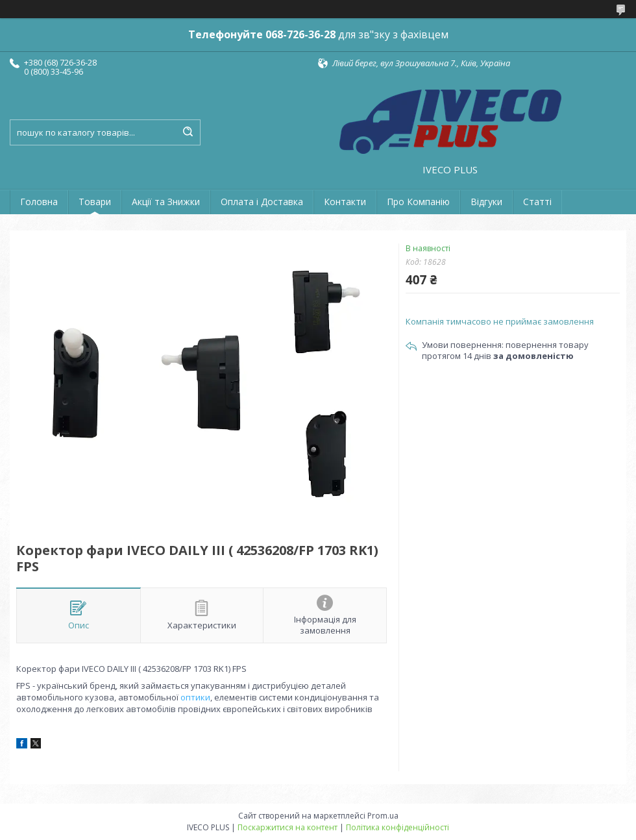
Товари (95, 202)
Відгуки (486, 202)
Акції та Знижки (166, 202)
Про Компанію (418, 202)
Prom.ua (383, 816)
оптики (195, 697)
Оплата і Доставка (262, 202)
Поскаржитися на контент (287, 827)
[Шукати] (188, 132)
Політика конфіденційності (397, 827)
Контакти (345, 202)
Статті (537, 202)
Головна (39, 202)
